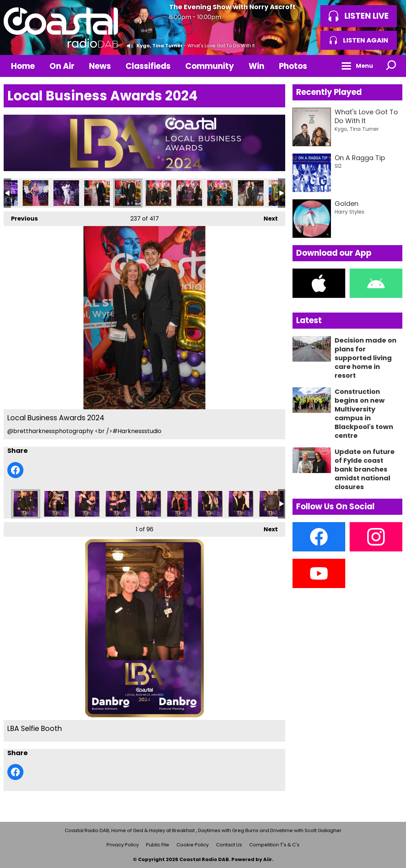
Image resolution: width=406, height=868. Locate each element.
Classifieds (148, 66)
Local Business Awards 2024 (36, 193)
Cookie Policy (193, 845)
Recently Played (329, 92)
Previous (21, 217)
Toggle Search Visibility (391, 66)
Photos (293, 66)
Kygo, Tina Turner (160, 46)
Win (256, 66)
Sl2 (338, 166)
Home (23, 66)
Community (210, 66)
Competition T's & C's (274, 845)
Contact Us (229, 845)
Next (267, 217)
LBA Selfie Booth (26, 504)
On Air (62, 66)
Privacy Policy (123, 845)
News (100, 66)
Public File (158, 845)
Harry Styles (349, 212)
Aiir (268, 859)
